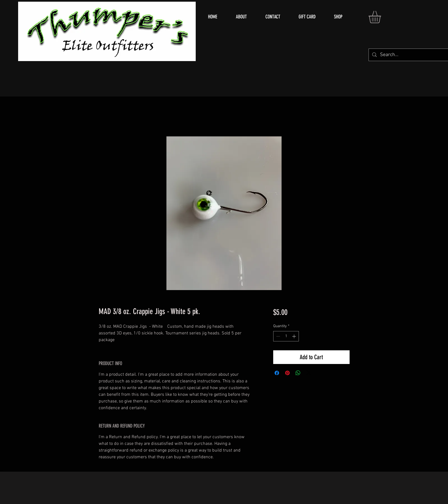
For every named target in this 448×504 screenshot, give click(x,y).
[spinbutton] (286, 336)
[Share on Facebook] (277, 373)
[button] (382, 17)
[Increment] (295, 336)
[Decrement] (278, 336)
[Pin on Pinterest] (287, 373)
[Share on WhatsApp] (298, 373)
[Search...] (411, 55)
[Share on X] (309, 373)
